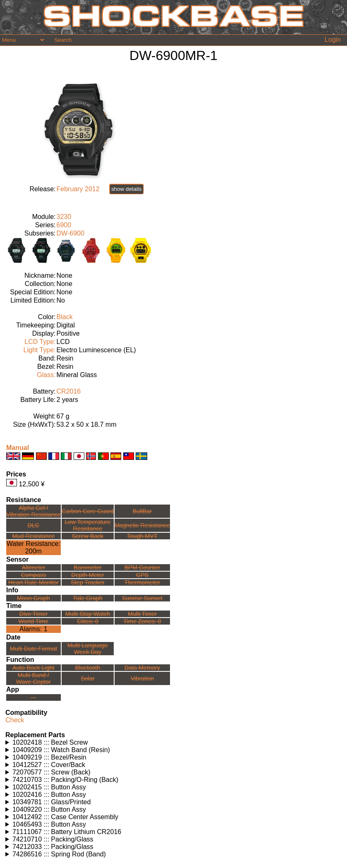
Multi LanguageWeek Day (88, 649)
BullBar (142, 511)
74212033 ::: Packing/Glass (53, 847)
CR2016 (69, 391)
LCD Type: (40, 342)
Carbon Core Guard (88, 511)
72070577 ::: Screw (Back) (51, 772)
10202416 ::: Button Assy (49, 795)
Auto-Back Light (34, 668)
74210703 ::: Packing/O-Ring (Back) (65, 780)
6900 (64, 225)
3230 (64, 217)
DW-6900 (71, 233)
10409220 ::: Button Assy (49, 809)
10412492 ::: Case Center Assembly (65, 817)
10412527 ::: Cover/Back (49, 765)
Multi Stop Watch (88, 614)
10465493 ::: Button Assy (49, 824)
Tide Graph (87, 598)
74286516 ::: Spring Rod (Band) (59, 854)
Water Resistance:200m (34, 547)
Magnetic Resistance (142, 525)
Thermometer (142, 582)
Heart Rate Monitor (34, 582)
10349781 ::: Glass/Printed (51, 802)
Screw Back (88, 536)
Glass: (46, 375)
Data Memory (142, 668)
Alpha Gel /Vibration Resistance (34, 511)
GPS (142, 575)
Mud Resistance (33, 536)
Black (65, 317)
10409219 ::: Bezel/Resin (49, 757)
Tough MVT (142, 536)
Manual (18, 448)
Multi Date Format (34, 649)
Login (333, 40)
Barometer (87, 567)
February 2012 (78, 189)
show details (126, 189)
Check (15, 720)
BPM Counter (142, 567)
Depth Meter (87, 575)
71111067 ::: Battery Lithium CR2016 (67, 832)
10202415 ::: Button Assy (49, 787)
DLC (33, 525)
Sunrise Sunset (142, 598)
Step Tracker (88, 582)
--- (34, 697)
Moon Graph (34, 598)
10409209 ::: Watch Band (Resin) (61, 750)
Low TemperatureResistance (87, 525)
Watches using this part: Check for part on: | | (173, 743)
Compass (33, 575)
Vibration (142, 678)
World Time (34, 621)
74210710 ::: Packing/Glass (53, 839)
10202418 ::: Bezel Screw (50, 742)
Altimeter (33, 567)
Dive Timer (33, 614)
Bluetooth (88, 668)
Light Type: (40, 350)
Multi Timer (142, 614)
